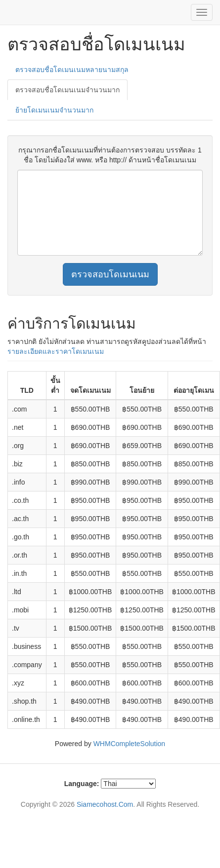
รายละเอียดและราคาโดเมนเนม (56, 351)
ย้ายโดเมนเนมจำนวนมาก (54, 110)
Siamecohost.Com (105, 804)
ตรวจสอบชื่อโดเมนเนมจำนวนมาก (67, 90)
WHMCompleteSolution (130, 744)
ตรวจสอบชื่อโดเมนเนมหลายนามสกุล (72, 70)
